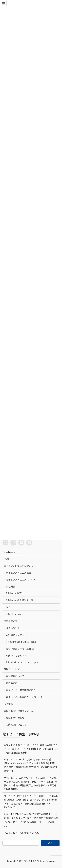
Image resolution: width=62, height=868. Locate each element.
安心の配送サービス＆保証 (20, 649)
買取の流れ (12, 683)
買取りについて (12, 669)
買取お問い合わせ (15, 718)
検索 (50, 843)
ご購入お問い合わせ (16, 724)
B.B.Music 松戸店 (15, 593)
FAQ (8, 607)
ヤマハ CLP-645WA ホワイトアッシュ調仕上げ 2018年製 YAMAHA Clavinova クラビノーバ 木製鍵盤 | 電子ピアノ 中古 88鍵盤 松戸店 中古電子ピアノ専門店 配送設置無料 (30, 783)
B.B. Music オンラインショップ (22, 662)
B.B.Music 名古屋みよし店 (20, 600)
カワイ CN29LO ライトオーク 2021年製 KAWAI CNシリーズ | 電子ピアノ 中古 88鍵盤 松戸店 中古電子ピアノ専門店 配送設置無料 (31, 749)
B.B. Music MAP (14, 614)
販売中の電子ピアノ (16, 655)
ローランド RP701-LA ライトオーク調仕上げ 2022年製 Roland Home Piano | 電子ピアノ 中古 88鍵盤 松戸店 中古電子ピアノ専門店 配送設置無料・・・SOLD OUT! (31, 802)
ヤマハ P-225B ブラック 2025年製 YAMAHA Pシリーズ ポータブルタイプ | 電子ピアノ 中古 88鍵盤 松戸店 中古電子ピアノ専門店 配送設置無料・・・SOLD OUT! (31, 820)
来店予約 (8, 704)
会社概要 (11, 586)
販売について (11, 621)
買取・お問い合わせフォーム (19, 711)
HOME (7, 559)
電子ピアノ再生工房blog (19, 573)
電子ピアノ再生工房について (19, 566)
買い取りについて (15, 676)
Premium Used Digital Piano (21, 642)
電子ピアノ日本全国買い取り (21, 690)
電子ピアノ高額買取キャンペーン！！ (25, 697)
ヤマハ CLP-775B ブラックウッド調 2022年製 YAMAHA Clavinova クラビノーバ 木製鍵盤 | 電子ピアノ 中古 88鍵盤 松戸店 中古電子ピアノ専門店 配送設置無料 (30, 765)
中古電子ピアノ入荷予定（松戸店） (22, 833)
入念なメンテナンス (16, 635)
